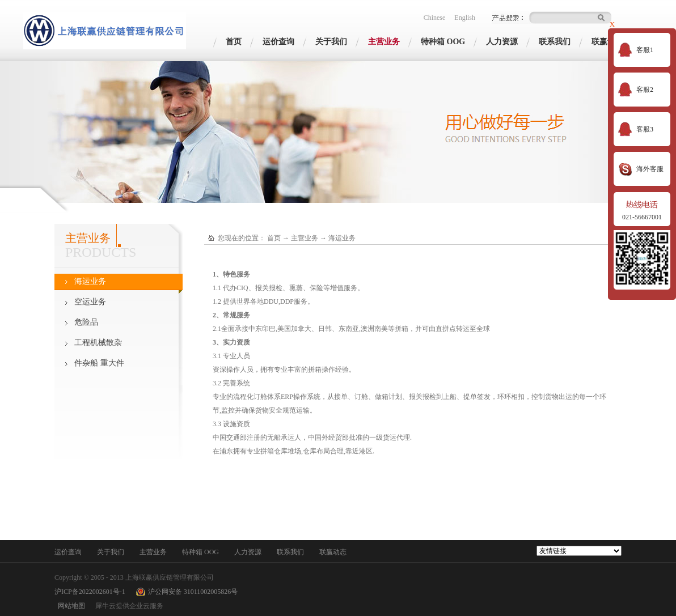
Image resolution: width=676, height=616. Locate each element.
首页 (234, 42)
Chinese (435, 18)
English (465, 18)
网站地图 (70, 606)
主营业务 (305, 238)
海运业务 (342, 238)
